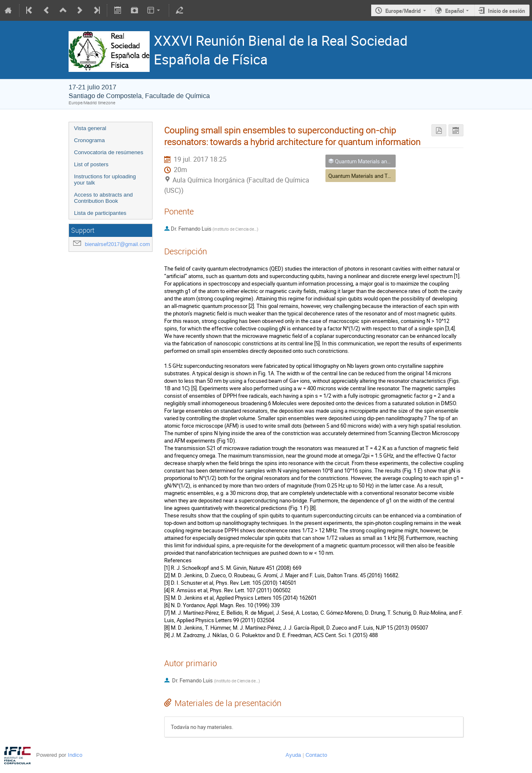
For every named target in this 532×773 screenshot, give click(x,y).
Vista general (90, 128)
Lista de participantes (100, 213)
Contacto (316, 755)
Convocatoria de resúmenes (109, 152)
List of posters (91, 164)
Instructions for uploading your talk (105, 180)
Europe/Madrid (403, 11)
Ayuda (293, 755)
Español (454, 11)
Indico (75, 755)
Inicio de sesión (506, 11)
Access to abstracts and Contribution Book (103, 198)
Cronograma (89, 140)
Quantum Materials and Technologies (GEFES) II (385, 176)
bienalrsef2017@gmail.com (117, 244)
